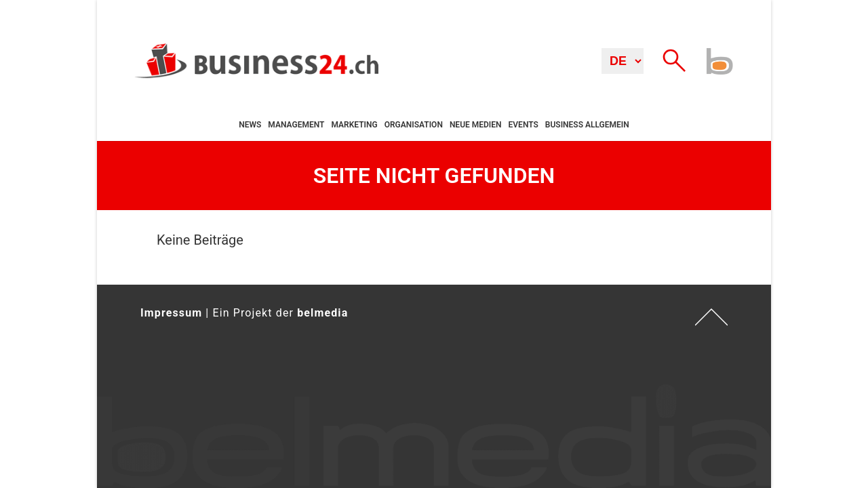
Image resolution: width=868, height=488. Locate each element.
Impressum (171, 313)
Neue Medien (476, 125)
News (250, 125)
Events (524, 125)
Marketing (354, 125)
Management (296, 125)
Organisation (414, 125)
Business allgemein (587, 125)
